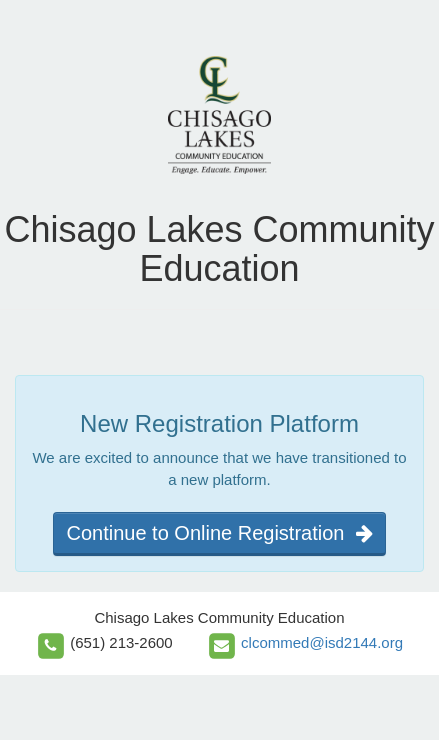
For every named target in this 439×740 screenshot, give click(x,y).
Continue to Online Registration (219, 533)
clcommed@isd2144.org (322, 642)
